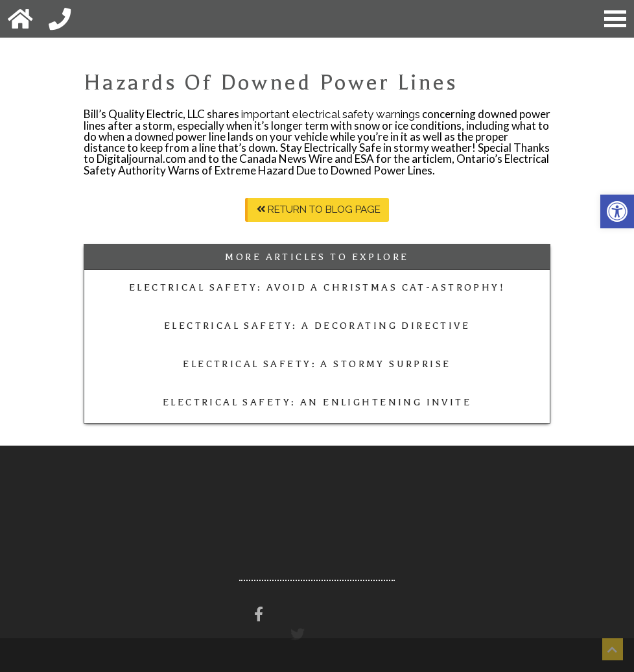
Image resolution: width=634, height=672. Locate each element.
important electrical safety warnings (331, 114)
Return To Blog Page (319, 210)
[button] (617, 211)
